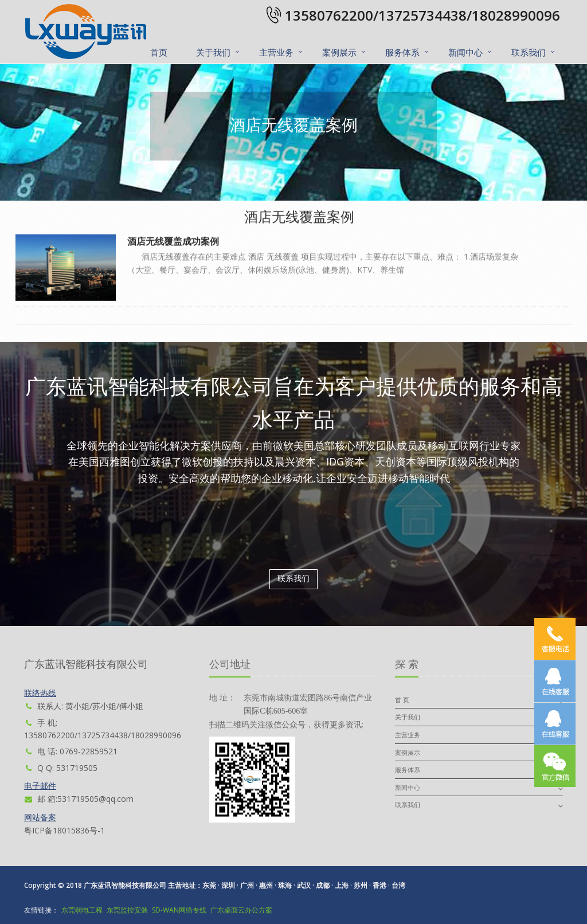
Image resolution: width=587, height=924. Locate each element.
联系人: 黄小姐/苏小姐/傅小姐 (84, 706)
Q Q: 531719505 (61, 768)
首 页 (402, 700)
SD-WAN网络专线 (179, 910)
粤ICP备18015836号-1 (64, 830)
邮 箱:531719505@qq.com (79, 799)
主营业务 (276, 52)
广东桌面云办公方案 (241, 910)
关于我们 (213, 52)
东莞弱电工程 (82, 910)
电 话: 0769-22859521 (71, 751)
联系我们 (529, 52)
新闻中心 (465, 52)
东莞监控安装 (127, 910)
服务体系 (402, 52)
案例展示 (339, 52)
